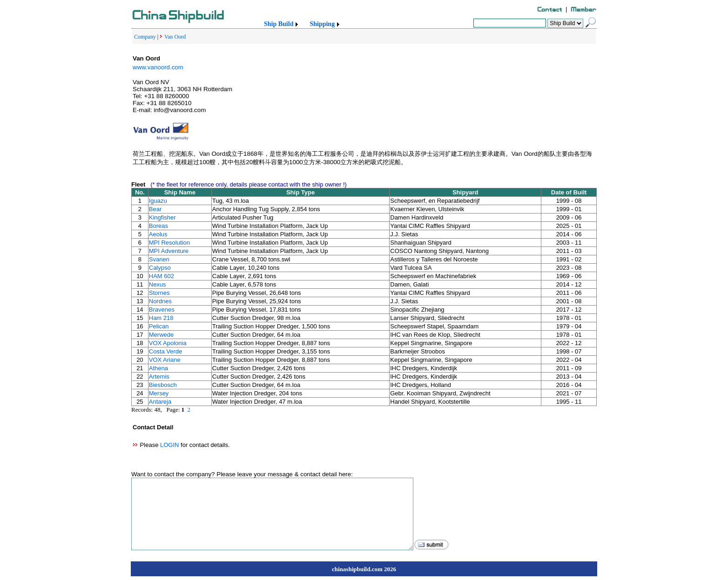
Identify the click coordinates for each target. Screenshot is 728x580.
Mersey (159, 393)
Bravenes (162, 310)
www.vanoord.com (158, 67)
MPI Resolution (169, 243)
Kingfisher (162, 217)
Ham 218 (161, 318)
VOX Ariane (165, 360)
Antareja (160, 402)
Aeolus (158, 234)
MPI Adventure (169, 251)
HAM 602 (162, 276)
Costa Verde (166, 351)
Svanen (159, 259)
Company (145, 37)
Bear (155, 209)
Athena (158, 368)
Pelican (159, 326)
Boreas (158, 226)
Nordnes (160, 301)
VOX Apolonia (168, 343)
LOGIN (169, 445)
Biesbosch (163, 385)
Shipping (322, 24)
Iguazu (158, 201)
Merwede (161, 335)
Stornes (159, 293)
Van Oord (175, 37)
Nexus (158, 284)
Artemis (159, 377)
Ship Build (279, 24)
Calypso (160, 268)
